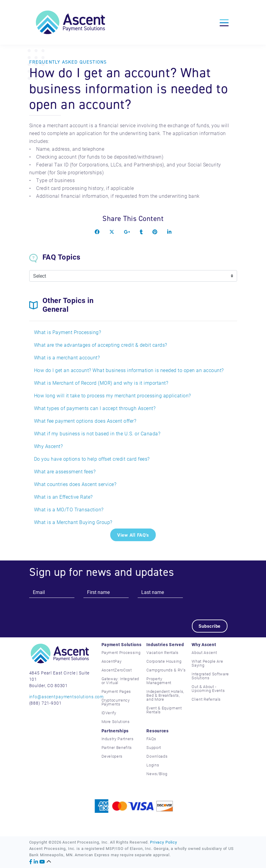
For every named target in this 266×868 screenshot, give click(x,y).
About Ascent (204, 652)
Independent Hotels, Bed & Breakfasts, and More (165, 695)
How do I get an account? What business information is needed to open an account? (129, 370)
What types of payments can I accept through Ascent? (95, 408)
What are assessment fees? (65, 471)
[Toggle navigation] (224, 22)
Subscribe (210, 626)
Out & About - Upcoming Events (208, 688)
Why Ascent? (49, 446)
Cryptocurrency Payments (116, 702)
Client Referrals (206, 699)
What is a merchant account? (67, 357)
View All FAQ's (133, 535)
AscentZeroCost (117, 670)
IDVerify (109, 713)
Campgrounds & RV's (166, 670)
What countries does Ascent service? (75, 484)
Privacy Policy (164, 842)
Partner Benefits (117, 747)
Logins (153, 765)
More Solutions (116, 721)
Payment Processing (121, 652)
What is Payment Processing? (68, 332)
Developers (112, 756)
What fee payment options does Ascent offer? (85, 421)
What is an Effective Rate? (63, 497)
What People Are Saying (207, 663)
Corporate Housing (164, 661)
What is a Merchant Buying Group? (73, 522)
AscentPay (112, 661)
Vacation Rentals (162, 652)
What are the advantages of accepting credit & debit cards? (101, 345)
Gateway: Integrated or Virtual (120, 681)
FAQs (151, 739)
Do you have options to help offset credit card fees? (92, 459)
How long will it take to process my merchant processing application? (113, 395)
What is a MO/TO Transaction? (69, 509)
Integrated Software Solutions (210, 676)
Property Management (159, 681)
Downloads (157, 756)
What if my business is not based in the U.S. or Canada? (97, 433)
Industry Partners (118, 739)
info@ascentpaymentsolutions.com (67, 697)
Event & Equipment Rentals (164, 710)
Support (154, 747)
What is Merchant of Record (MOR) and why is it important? (101, 383)
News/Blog (157, 774)
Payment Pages (116, 691)
